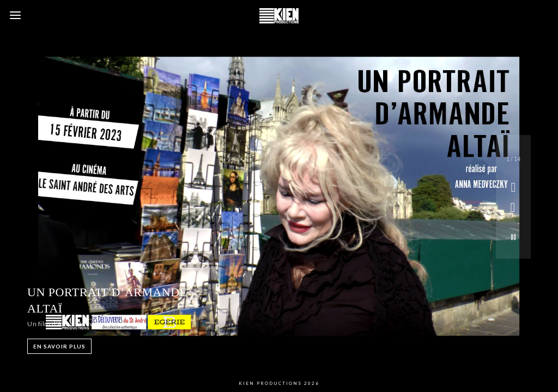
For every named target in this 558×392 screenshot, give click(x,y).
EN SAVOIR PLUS (59, 346)
